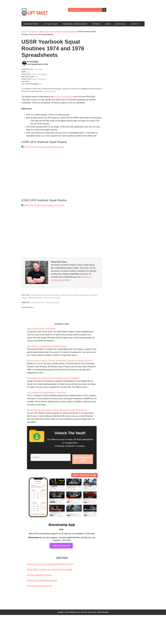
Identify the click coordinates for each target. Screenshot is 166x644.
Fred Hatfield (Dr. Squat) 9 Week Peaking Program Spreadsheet (53, 378)
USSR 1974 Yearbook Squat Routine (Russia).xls (44, 147)
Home (24, 32)
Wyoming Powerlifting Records (40, 589)
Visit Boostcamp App (61, 549)
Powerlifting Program (35, 298)
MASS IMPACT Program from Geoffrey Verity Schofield (50, 573)
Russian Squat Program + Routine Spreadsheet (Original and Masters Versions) (60, 361)
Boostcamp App (62, 528)
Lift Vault (37, 12)
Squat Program (55, 298)
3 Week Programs (46, 32)
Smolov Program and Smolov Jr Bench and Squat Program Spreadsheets (57, 410)
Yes (36, 77)
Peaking (34, 79)
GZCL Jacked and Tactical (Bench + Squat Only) (47, 393)
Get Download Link (83, 461)
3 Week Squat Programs (65, 32)
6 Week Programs (66, 295)
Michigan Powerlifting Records (39, 578)
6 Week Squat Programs (81, 295)
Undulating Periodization (39, 74)
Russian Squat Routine (64, 97)
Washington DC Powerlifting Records (42, 584)
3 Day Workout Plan (37, 302)
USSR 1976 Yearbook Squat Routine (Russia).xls (44, 205)
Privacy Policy (92, 616)
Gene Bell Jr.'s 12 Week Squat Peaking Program (47, 346)
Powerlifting (42, 79)
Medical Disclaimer (103, 616)
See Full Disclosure (49, 91)
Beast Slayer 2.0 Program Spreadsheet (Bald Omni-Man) (50, 567)
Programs (32, 32)
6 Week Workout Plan (52, 302)
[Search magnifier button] (104, 10)
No (30, 81)
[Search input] (86, 10)
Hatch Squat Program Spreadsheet (41, 329)
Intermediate (38, 69)
